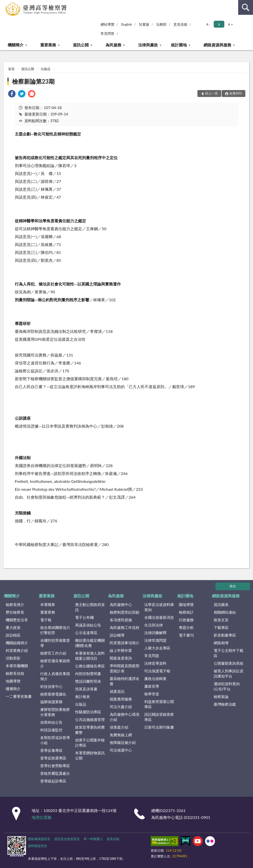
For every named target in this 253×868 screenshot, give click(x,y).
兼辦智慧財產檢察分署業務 (55, 712)
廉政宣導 (152, 686)
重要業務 (48, 45)
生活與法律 (154, 625)
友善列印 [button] (236, 93)
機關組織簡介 (17, 643)
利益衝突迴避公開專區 (159, 704)
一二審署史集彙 (19, 696)
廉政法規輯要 (155, 679)
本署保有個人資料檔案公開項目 (90, 656)
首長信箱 (113, 839)
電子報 (46, 620)
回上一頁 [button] (211, 93)
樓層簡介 (13, 689)
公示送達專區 (86, 633)
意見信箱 (180, 24)
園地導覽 (186, 604)
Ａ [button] (219, 24)
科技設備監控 (51, 730)
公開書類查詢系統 (229, 663)
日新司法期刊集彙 (159, 727)
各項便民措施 (121, 620)
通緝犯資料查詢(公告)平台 (227, 686)
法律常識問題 (155, 640)
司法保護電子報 (157, 671)
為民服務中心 (121, 604)
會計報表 (83, 697)
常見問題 (152, 656)
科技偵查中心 (51, 686)
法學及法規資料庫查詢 (159, 607)
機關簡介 (16, 45)
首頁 (11, 69)
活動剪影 (13, 658)
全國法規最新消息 (159, 617)
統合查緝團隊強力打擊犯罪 (55, 630)
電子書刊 (186, 635)
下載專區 (221, 627)
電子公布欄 (84, 617)
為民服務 (113, 45)
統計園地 (179, 45)
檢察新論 (221, 697)
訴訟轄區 (13, 635)
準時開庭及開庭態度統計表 (125, 668)
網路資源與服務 (217, 45)
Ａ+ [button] (230, 24)
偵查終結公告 (51, 722)
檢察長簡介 (15, 604)
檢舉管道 (152, 694)
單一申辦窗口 (93, 839)
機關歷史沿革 (17, 620)
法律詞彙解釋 (155, 633)
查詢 (246, 7)
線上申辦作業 (121, 650)
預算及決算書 (86, 689)
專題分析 (186, 627)
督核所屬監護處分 (55, 773)
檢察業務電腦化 (53, 694)
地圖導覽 (13, 681)
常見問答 (107, 33)
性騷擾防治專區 (88, 712)
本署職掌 (48, 604)
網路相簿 (221, 643)
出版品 (46, 69)
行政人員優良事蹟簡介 (55, 676)
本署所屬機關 (17, 666)
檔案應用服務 (121, 699)
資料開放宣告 (38, 846)
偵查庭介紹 (119, 727)
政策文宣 (221, 620)
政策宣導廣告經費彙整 (90, 730)
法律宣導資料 (155, 663)
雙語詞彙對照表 (88, 681)
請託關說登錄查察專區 (159, 717)
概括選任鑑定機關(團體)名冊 (90, 643)
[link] (12, 94)
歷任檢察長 (15, 612)
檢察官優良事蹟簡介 (55, 663)
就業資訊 (117, 691)
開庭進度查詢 (121, 658)
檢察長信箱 (15, 673)
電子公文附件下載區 (229, 653)
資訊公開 (81, 45)
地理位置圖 (42, 817)
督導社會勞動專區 (55, 766)
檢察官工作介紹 (53, 653)
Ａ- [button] (208, 24)
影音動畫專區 (225, 635)
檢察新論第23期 (33, 81)
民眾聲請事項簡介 (125, 643)
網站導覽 (107, 24)
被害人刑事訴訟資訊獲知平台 (229, 673)
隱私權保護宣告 (39, 839)
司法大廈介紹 (121, 707)
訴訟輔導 (117, 635)
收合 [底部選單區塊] (233, 586)
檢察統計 (186, 612)
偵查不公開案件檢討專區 (90, 743)
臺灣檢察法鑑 (225, 704)
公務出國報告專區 (90, 666)
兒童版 (144, 24)
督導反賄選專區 (53, 758)
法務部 (161, 24)
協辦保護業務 (51, 702)
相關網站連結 (225, 612)
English (126, 24)
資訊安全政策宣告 (67, 839)
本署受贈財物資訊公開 (90, 755)
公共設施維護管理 (90, 719)
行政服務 (186, 620)
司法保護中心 (121, 750)
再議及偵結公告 (88, 625)
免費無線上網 (121, 735)
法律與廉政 (148, 45)
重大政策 (13, 627)
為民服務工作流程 (125, 627)
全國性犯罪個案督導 (55, 643)
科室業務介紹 (17, 650)
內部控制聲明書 (88, 674)
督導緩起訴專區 (53, 781)
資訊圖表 (221, 604)
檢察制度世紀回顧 (125, 612)
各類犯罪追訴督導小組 (55, 740)
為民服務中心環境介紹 (125, 717)
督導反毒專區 (51, 750)
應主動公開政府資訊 (90, 607)
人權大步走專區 (157, 648)
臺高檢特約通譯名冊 (125, 681)
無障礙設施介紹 (123, 742)
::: (5, 4)
